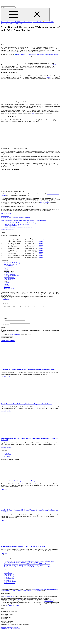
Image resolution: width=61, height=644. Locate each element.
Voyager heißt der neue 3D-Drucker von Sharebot (16, 224)
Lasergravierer (8, 286)
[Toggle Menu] (25, 15)
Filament (6, 284)
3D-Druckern (56, 65)
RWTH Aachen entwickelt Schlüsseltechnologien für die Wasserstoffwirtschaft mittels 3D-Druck (28, 569)
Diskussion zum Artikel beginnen (36, 54)
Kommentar (4, 320)
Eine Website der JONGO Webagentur (10, 630)
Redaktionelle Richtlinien (53, 54)
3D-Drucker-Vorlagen (6, 22)
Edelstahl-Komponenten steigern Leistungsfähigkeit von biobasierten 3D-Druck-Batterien (27, 566)
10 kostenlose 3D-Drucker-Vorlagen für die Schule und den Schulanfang (23, 548)
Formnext (37, 204)
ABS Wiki (6, 270)
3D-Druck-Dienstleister (10, 280)
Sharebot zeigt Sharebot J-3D (11, 226)
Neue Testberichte (8, 343)
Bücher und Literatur (9, 288)
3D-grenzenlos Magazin (9, 599)
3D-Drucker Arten (8, 582)
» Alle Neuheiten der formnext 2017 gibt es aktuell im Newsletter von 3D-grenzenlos (23, 220)
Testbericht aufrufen (6, 379)
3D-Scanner (7, 287)
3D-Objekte (48, 77)
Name (3, 323)
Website (3, 329)
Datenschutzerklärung (15, 336)
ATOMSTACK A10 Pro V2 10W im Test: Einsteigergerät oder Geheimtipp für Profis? (28, 372)
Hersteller (15, 22)
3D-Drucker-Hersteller (10, 278)
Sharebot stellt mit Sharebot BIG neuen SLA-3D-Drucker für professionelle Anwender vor (27, 223)
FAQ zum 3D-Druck (9, 267)
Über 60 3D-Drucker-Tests (11, 264)
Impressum (3, 629)
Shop (41, 22)
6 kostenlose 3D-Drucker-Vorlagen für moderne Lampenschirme (21, 483)
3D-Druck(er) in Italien (11, 23)
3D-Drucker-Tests (8, 579)
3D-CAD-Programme (9, 274)
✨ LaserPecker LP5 (48, 22)
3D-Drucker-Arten (9, 273)
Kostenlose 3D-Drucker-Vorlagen (12, 263)
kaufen (41, 240)
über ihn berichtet (44, 202)
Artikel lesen (4, 491)
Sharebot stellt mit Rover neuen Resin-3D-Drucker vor (18, 227)
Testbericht (46, 240)
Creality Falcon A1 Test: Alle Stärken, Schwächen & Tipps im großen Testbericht (26, 406)
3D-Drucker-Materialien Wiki (11, 276)
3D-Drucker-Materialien (10, 583)
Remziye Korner (20, 54)
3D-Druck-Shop (8, 575)
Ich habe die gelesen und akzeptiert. (17, 336)
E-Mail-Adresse (5, 326)
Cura (33, 113)
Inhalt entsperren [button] (5, 216)
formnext (19, 23)
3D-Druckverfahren (23, 22)
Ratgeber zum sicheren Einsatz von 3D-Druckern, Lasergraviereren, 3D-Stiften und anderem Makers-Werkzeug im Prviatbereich (30, 592)
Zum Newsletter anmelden (7, 230)
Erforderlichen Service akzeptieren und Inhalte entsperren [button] (15, 217)
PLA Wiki (6, 268)
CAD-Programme (32, 22)
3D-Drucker (7, 283)
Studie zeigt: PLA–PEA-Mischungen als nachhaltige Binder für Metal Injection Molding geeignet (29, 563)
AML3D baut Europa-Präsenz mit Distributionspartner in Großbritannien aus (23, 567)
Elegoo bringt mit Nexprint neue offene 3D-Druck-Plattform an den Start (22, 564)
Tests (38, 22)
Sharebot (3, 23)
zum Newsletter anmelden (13, 607)
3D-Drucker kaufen (9, 576)
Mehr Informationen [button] (6, 213)
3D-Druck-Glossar (9, 266)
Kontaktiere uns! (5, 299)
